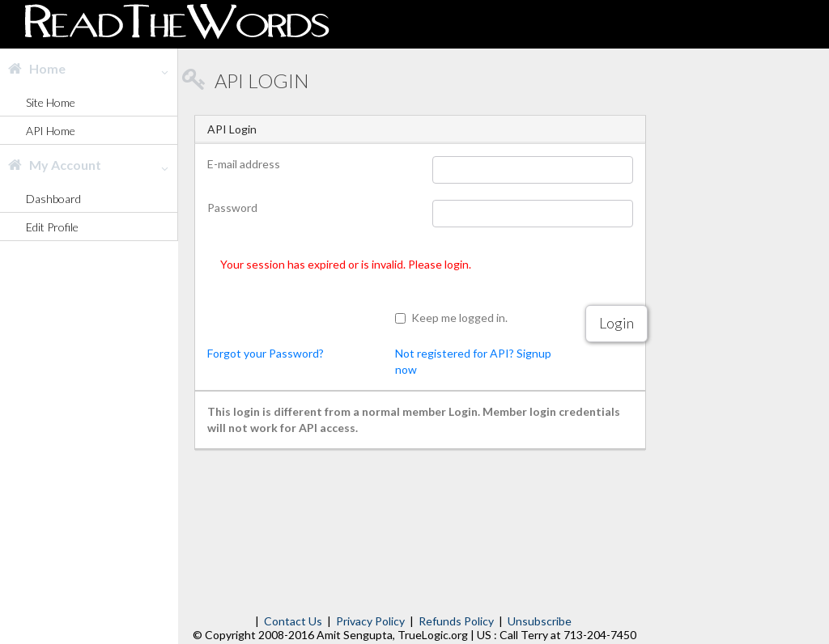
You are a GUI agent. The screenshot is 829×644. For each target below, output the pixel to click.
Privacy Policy (370, 621)
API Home (51, 131)
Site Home (51, 102)
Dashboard (53, 199)
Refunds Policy (456, 621)
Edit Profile (52, 227)
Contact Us (293, 621)
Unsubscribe (540, 621)
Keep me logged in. (459, 318)
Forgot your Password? (266, 353)
